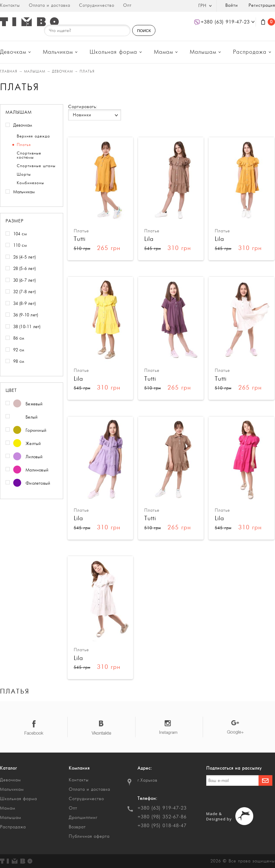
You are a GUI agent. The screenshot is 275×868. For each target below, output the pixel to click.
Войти (232, 5)
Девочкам (13, 52)
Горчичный (30, 431)
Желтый (27, 444)
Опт (127, 5)
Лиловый (28, 457)
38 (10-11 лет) (27, 327)
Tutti (80, 239)
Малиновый (31, 470)
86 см (19, 338)
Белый (26, 418)
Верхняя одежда (33, 136)
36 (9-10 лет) (26, 315)
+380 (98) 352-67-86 (162, 817)
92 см (19, 350)
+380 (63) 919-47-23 (162, 808)
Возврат (77, 827)
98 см (19, 361)
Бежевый (28, 404)
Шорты (24, 174)
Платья (24, 145)
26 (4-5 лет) (24, 257)
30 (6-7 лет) (24, 280)
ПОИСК (144, 31)
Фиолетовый (32, 484)
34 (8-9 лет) (24, 304)
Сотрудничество (97, 5)
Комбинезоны (30, 183)
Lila (149, 239)
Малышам (203, 52)
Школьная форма (113, 52)
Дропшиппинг (83, 818)
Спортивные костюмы (29, 155)
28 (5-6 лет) (24, 269)
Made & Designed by (219, 816)
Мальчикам (58, 52)
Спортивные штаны (36, 166)
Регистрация (262, 5)
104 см (20, 234)
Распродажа (250, 52)
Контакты (10, 5)
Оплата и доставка (50, 5)
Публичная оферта (89, 836)
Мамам (164, 52)
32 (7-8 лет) (24, 292)
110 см (20, 245)
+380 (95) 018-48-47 (162, 826)
